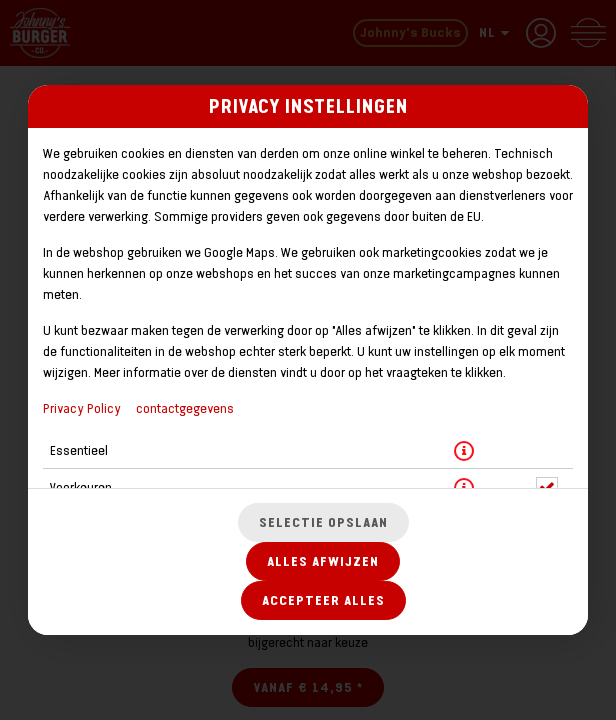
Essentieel (79, 450)
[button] (464, 451)
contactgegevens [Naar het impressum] (185, 408)
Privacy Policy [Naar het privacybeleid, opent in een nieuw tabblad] (82, 408)
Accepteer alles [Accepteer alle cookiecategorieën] (323, 600)
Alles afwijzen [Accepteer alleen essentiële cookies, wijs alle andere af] (323, 561)
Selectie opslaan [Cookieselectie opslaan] (323, 522)
